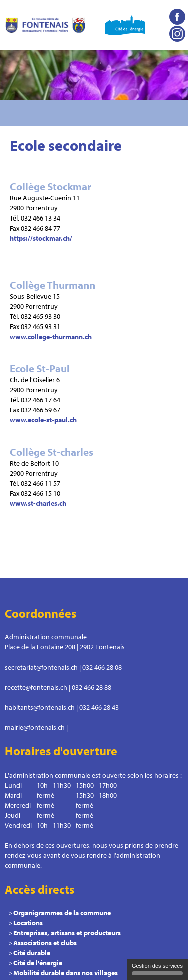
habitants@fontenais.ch (40, 707)
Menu (175, 113)
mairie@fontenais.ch (35, 727)
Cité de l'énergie (38, 963)
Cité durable (32, 953)
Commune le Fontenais (45, 25)
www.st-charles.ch (38, 503)
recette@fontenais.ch (36, 687)
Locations (28, 923)
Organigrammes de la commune (62, 913)
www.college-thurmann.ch (51, 337)
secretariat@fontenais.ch (41, 667)
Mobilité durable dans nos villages (65, 973)
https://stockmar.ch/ (41, 238)
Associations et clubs (45, 943)
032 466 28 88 (91, 687)
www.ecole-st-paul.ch (43, 420)
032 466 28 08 (102, 667)
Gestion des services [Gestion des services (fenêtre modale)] (157, 969)
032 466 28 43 (99, 707)
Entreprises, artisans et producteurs (67, 933)
